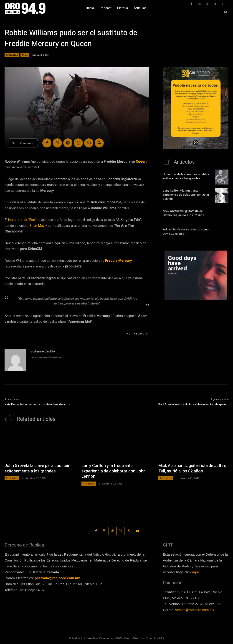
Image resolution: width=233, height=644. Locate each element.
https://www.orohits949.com (47, 358)
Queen (141, 162)
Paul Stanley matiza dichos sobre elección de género (193, 404)
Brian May (37, 226)
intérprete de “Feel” (22, 220)
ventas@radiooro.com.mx (195, 610)
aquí (195, 572)
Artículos (12, 55)
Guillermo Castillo (43, 351)
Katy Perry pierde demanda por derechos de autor (37, 404)
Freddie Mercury (118, 261)
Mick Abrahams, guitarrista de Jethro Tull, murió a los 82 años (184, 213)
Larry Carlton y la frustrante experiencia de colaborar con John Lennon (186, 195)
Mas (25, 55)
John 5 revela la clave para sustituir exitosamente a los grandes (186, 176)
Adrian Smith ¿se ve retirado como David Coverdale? (186, 231)
